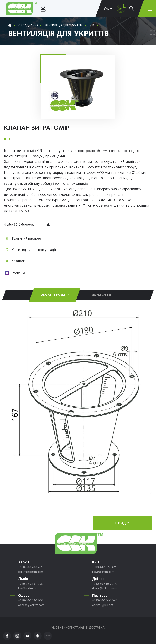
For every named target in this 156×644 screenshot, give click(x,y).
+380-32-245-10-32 (31, 584)
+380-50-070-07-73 (31, 567)
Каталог (18, 261)
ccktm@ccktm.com (31, 572)
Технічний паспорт (26, 238)
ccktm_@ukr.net (103, 605)
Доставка (97, 628)
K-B (92, 25)
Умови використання (68, 628)
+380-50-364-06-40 (105, 600)
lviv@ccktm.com (29, 588)
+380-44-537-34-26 (105, 567)
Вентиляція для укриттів (64, 25)
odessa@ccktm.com (31, 605)
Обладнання (28, 25)
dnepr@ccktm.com (104, 588)
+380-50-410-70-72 (105, 584)
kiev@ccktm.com (103, 572)
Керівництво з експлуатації (34, 250)
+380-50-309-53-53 (31, 600)
